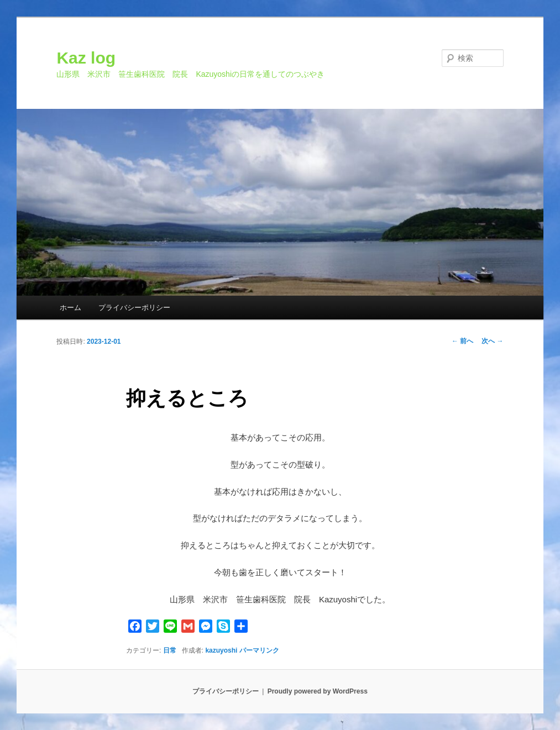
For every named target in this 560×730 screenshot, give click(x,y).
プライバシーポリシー (134, 308)
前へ (462, 341)
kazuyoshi (221, 650)
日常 (170, 650)
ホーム (70, 308)
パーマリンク (259, 650)
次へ (492, 341)
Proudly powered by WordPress (318, 691)
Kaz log (86, 58)
